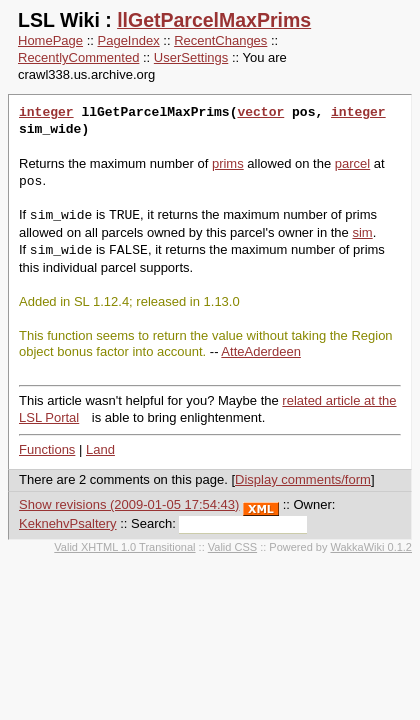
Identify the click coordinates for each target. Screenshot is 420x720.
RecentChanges (220, 40)
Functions (47, 449)
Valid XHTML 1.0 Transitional (124, 547)
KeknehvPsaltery (68, 523)
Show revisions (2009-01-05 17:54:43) (129, 504)
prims (228, 163)
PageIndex (129, 40)
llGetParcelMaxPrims (214, 20)
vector (260, 113)
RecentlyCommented (78, 57)
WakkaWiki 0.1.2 (371, 547)
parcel (352, 163)
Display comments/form (303, 479)
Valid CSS (232, 547)
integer (46, 113)
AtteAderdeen (261, 351)
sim (362, 232)
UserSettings (191, 57)
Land (100, 449)
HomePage (50, 40)
